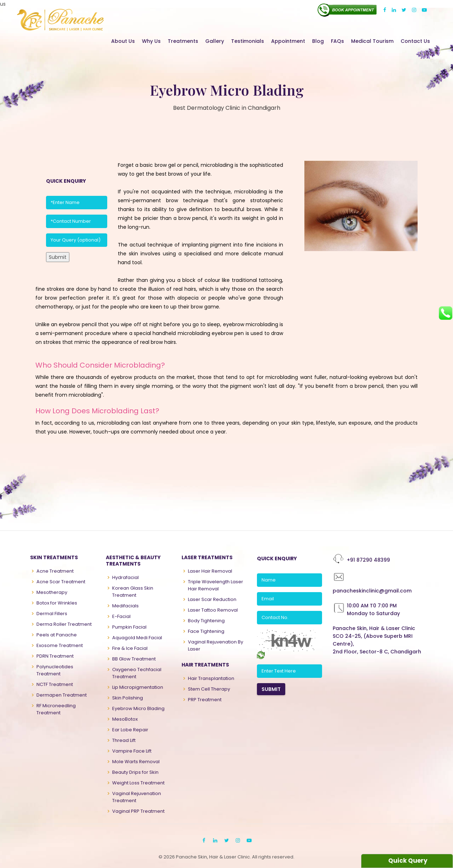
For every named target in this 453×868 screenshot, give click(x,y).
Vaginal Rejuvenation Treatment (137, 797)
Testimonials (248, 41)
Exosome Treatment (60, 645)
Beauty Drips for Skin (135, 772)
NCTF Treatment (55, 684)
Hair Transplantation (211, 678)
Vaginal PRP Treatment (138, 811)
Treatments (183, 41)
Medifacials (125, 606)
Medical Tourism (372, 41)
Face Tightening (206, 631)
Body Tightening (206, 621)
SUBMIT (271, 689)
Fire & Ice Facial (130, 648)
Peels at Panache (57, 635)
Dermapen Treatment (62, 695)
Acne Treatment (55, 571)
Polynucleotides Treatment (55, 670)
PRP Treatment (205, 700)
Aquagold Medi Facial (137, 638)
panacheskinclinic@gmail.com (372, 591)
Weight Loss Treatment (138, 783)
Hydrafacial (125, 577)
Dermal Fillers (52, 614)
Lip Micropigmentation (138, 687)
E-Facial (121, 616)
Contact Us (415, 41)
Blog (318, 41)
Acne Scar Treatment (61, 582)
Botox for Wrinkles (57, 603)
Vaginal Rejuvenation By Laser (216, 645)
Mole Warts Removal (136, 762)
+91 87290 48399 (368, 560)
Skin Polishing (128, 698)
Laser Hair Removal (210, 571)
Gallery (215, 41)
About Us (123, 41)
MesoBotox (125, 719)
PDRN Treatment (55, 656)
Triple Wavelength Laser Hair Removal (216, 585)
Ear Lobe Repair (130, 730)
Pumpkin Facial (129, 627)
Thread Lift (124, 740)
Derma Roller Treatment (64, 624)
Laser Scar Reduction (212, 599)
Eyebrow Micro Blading (138, 708)
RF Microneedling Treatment (56, 709)
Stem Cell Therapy (209, 689)
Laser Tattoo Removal (213, 610)
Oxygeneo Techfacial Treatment (137, 673)
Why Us (151, 41)
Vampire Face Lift (132, 751)
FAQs (337, 41)
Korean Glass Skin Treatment (133, 592)
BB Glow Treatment (134, 659)
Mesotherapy (52, 592)
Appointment (288, 41)
